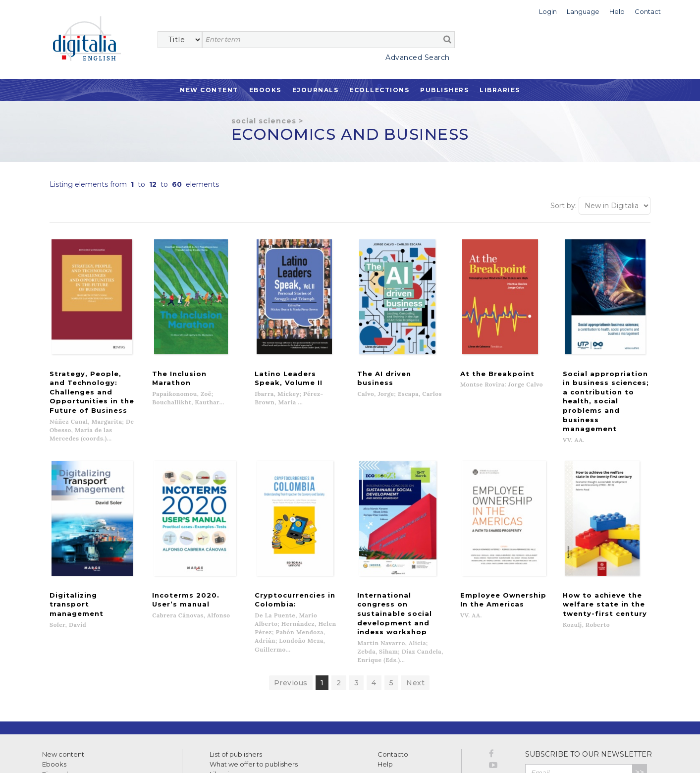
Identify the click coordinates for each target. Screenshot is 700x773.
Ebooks (265, 90)
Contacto (393, 689)
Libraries (500, 90)
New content (63, 689)
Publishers (444, 90)
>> (640, 707)
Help (385, 699)
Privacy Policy (625, 729)
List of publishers (236, 689)
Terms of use (60, 754)
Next (415, 618)
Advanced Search (418, 57)
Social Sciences (264, 121)
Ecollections (379, 90)
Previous (291, 618)
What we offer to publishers (254, 699)
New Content (209, 90)
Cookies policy (171, 754)
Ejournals (316, 90)
